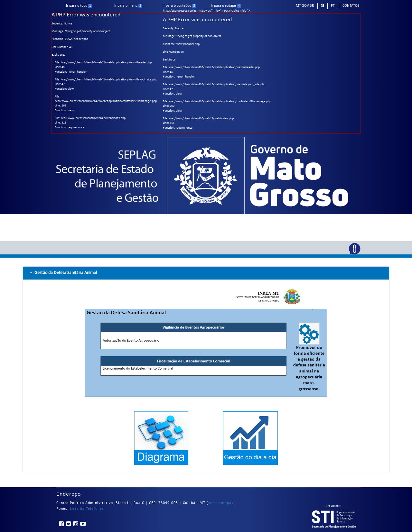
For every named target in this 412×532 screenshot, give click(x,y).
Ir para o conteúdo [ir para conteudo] (179, 6)
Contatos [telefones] (351, 6)
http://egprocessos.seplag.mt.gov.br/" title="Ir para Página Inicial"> (206, 93)
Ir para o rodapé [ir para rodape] (226, 6)
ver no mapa (220, 503)
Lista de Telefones (87, 509)
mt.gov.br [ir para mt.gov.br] (305, 6)
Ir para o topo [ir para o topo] (79, 6)
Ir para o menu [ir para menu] (128, 6)
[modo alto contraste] (323, 5)
